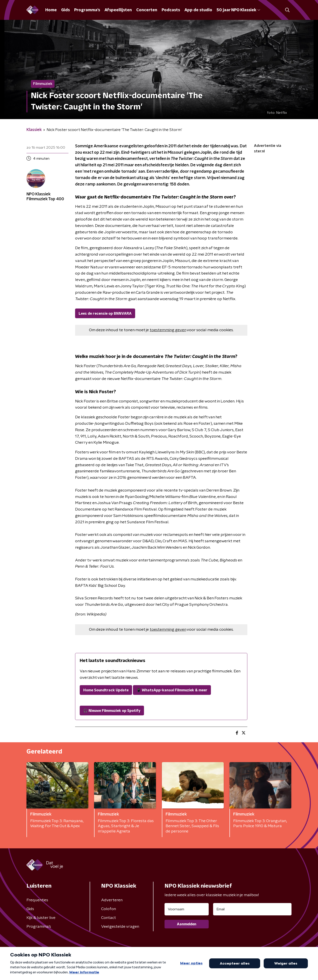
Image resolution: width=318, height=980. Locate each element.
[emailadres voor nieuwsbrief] (252, 909)
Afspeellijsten (118, 10)
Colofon (109, 909)
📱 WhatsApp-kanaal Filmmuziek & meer (172, 690)
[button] (287, 10)
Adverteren (112, 900)
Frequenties (37, 900)
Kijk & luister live (41, 918)
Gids (65, 10)
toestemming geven (168, 330)
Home (51, 10)
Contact (109, 918)
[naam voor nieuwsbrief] (187, 909)
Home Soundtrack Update (106, 690)
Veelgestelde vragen (120, 927)
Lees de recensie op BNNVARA (105, 314)
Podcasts (171, 10)
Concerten (147, 10)
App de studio (198, 10)
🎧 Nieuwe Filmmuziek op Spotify (112, 711)
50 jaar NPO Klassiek (238, 10)
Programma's (87, 10)
